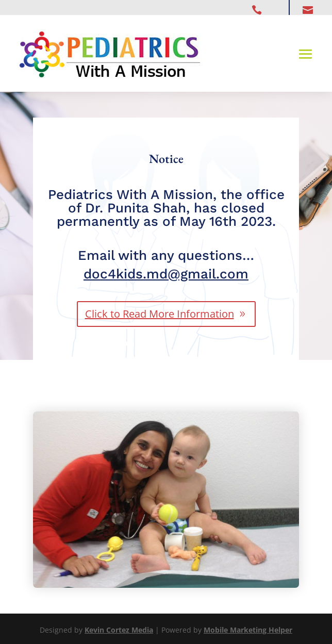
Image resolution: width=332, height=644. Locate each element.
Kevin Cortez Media (119, 630)
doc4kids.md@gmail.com (166, 274)
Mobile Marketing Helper (248, 630)
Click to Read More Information (160, 314)
